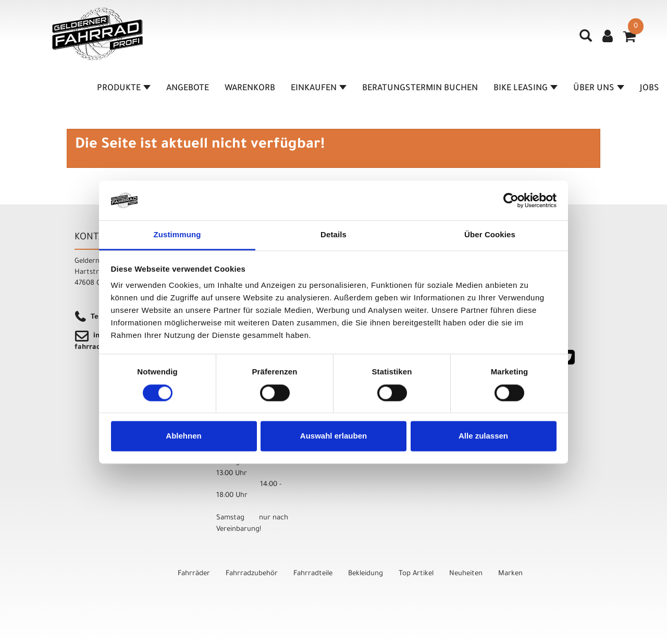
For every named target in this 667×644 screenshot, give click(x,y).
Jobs (650, 89)
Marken (510, 574)
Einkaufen (319, 89)
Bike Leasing (526, 89)
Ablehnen (183, 436)
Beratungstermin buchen (420, 89)
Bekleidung (366, 574)
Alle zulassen (483, 436)
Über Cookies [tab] (490, 235)
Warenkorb (250, 89)
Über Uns (599, 89)
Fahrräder (194, 574)
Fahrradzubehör (252, 574)
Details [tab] (333, 235)
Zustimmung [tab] (177, 235)
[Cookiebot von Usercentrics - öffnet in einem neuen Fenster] (511, 200)
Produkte (124, 89)
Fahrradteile (313, 574)
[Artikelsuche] (586, 40)
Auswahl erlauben (333, 436)
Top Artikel (416, 574)
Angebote (188, 89)
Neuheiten (466, 574)
